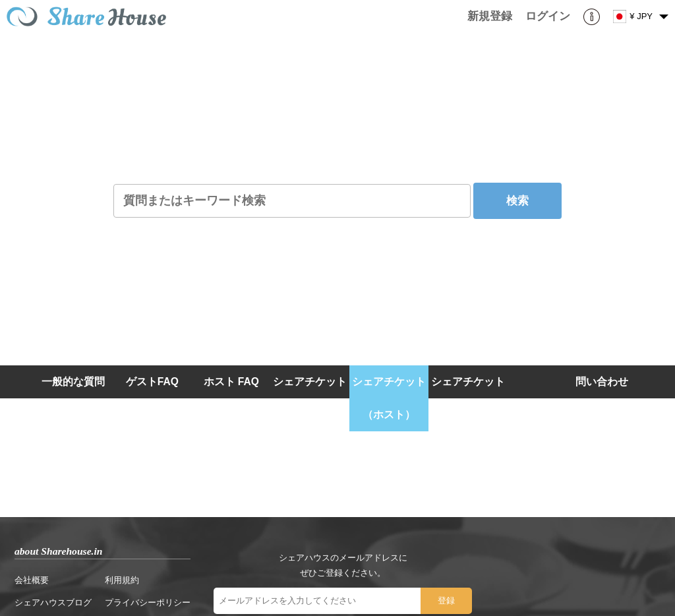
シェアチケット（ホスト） (389, 398)
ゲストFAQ (152, 382)
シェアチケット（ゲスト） (468, 398)
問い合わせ (602, 382)
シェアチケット (310, 382)
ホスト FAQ (231, 382)
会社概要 (32, 580)
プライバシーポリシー (148, 602)
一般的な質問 (73, 382)
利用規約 (122, 580)
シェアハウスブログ (53, 602)
